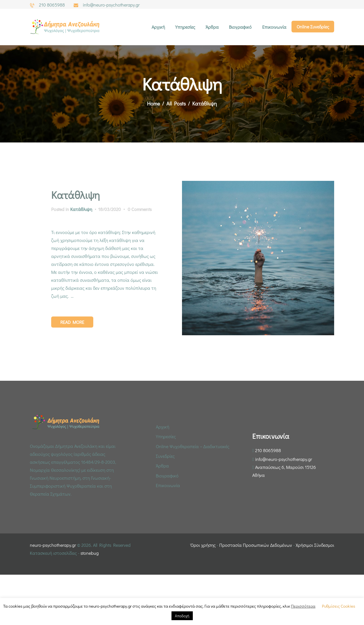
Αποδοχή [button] (182, 616)
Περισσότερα (303, 606)
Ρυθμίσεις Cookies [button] (339, 606)
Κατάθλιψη (76, 195)
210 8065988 (268, 450)
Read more (72, 322)
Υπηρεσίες (166, 436)
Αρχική (163, 427)
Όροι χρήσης (203, 545)
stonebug (90, 553)
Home (153, 104)
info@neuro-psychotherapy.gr (284, 459)
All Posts (176, 104)
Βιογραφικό (167, 476)
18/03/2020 (109, 209)
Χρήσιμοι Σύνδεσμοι (315, 545)
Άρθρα (162, 466)
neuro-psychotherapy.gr (53, 545)
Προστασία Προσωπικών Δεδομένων (256, 545)
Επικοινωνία (168, 485)
